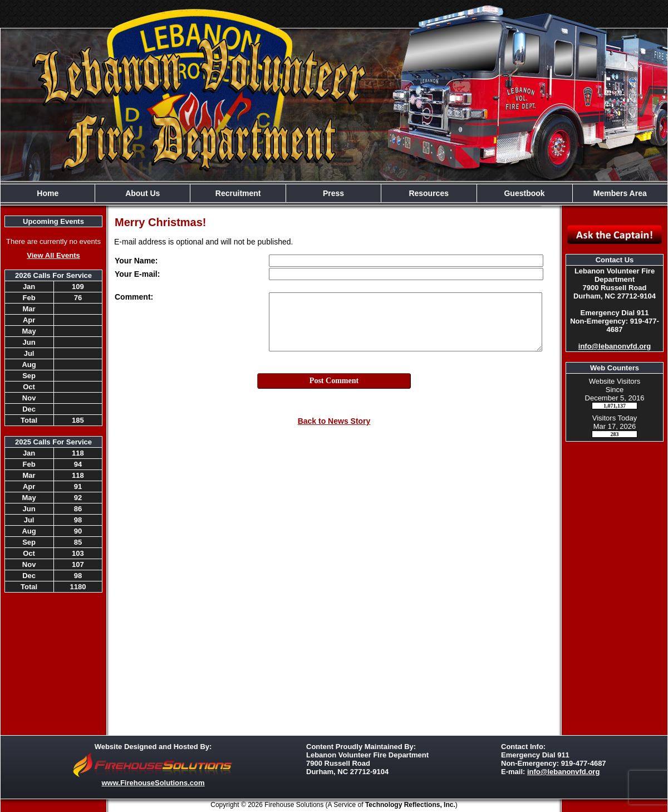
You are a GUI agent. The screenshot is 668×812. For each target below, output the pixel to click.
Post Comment (334, 381)
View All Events (53, 255)
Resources (429, 193)
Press (333, 193)
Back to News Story (334, 421)
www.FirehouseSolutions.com (153, 783)
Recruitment (238, 193)
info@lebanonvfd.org (615, 346)
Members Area (620, 193)
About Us (143, 193)
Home (48, 193)
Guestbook (524, 193)
